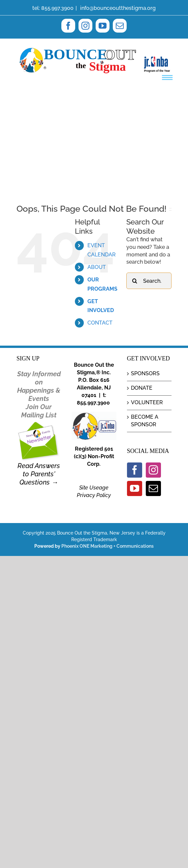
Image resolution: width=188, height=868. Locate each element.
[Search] (135, 281)
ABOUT (97, 267)
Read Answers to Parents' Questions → (39, 474)
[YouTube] (135, 488)
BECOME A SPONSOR (145, 421)
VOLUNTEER (147, 402)
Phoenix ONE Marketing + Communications (108, 546)
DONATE (142, 388)
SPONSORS (145, 373)
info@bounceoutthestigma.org (117, 8)
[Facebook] (135, 470)
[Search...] (149, 281)
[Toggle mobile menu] (168, 78)
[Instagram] (153, 470)
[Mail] (153, 488)
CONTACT (100, 323)
